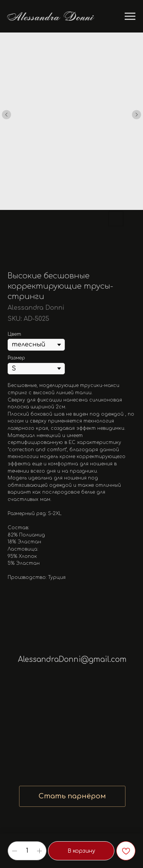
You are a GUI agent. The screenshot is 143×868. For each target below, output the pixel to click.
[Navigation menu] (130, 16)
